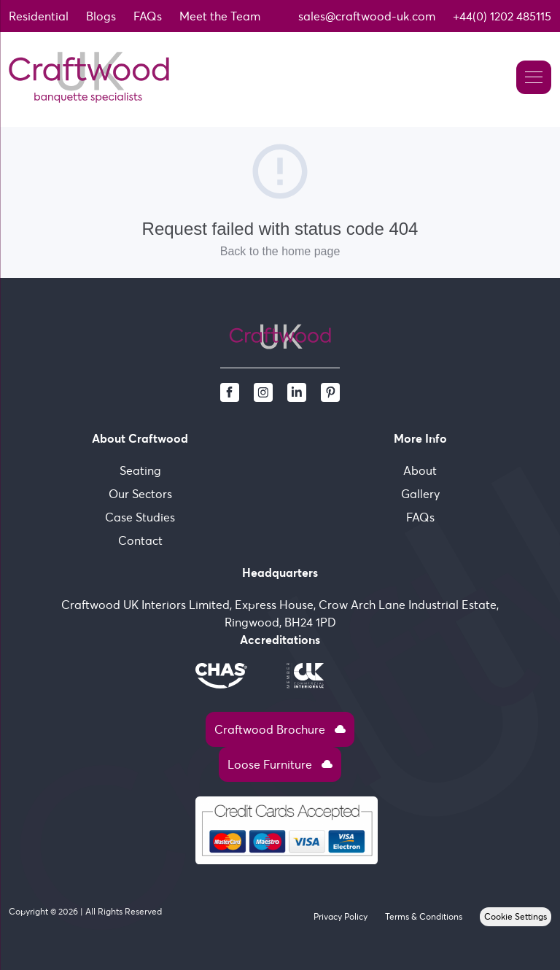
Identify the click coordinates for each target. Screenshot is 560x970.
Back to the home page (280, 251)
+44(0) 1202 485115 (502, 16)
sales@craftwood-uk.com (367, 16)
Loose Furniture (280, 764)
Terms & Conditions (424, 916)
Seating (140, 470)
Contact (140, 540)
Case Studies (140, 517)
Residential (39, 16)
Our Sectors (140, 494)
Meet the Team (220, 16)
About (420, 470)
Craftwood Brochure (280, 729)
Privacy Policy (341, 916)
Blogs (101, 16)
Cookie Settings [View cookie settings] (516, 916)
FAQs (148, 16)
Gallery (420, 494)
